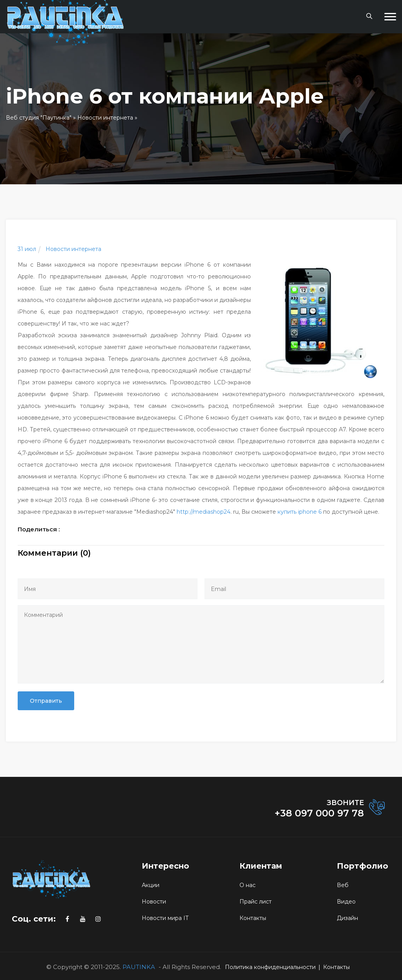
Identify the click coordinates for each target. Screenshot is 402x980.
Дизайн (347, 918)
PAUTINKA (139, 967)
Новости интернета (105, 118)
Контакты (253, 918)
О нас (248, 885)
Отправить (46, 701)
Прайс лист (256, 902)
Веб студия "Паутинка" (39, 118)
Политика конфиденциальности (270, 967)
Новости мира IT (165, 918)
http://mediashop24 (204, 512)
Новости (154, 902)
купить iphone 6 (300, 512)
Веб (343, 885)
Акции (151, 885)
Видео (346, 902)
